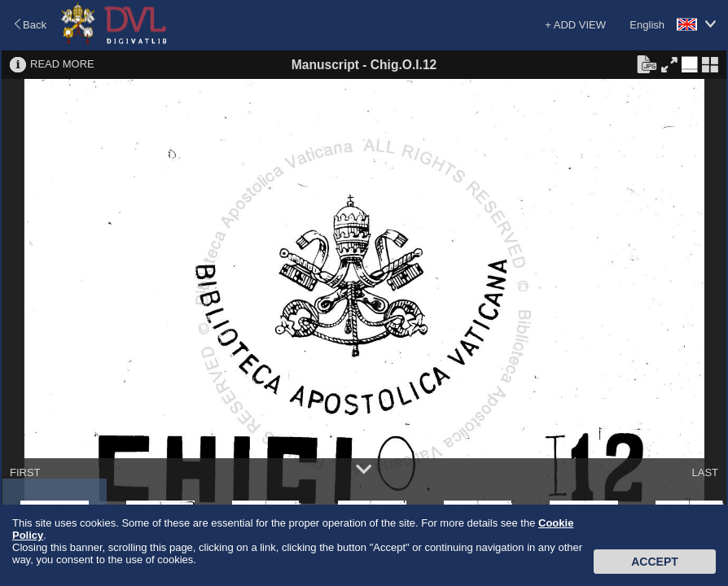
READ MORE (62, 64)
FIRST (25, 472)
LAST (705, 472)
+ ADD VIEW (575, 25)
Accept (655, 562)
